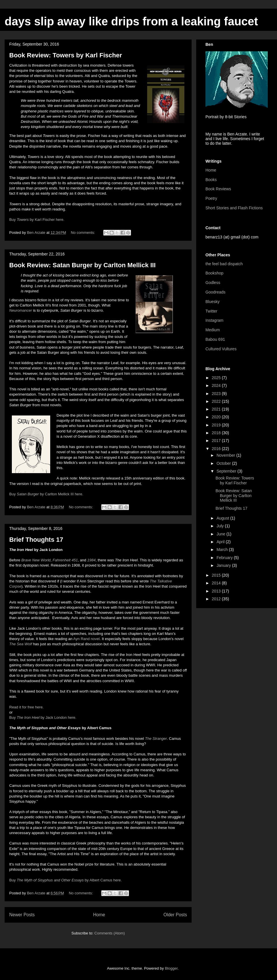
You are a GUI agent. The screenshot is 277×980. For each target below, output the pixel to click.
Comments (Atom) (110, 933)
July (221, 526)
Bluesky (213, 302)
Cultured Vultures (221, 349)
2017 (217, 441)
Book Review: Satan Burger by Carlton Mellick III (82, 265)
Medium (213, 330)
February (225, 558)
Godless (213, 283)
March (223, 550)
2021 (217, 409)
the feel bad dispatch (224, 264)
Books (211, 180)
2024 (217, 385)
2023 (217, 394)
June (221, 534)
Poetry (211, 198)
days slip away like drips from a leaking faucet (131, 21)
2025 (217, 378)
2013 (217, 591)
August (223, 518)
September (227, 471)
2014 (217, 583)
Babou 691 (215, 339)
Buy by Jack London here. (43, 717)
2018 (217, 433)
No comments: (84, 233)
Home (99, 915)
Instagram (214, 320)
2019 (217, 425)
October (224, 463)
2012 (217, 599)
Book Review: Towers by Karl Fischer (66, 55)
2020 (217, 417)
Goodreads (215, 292)
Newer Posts (22, 915)
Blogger (171, 968)
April (221, 542)
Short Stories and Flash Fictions (234, 208)
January (224, 565)
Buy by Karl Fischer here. (37, 220)
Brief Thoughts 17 (36, 540)
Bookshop (214, 273)
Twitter (211, 311)
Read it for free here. (26, 707)
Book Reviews (218, 189)
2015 (217, 575)
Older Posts (175, 915)
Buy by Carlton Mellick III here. (46, 494)
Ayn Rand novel (87, 639)
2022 (217, 401)
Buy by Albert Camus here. (65, 880)
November (226, 455)
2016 (217, 449)
